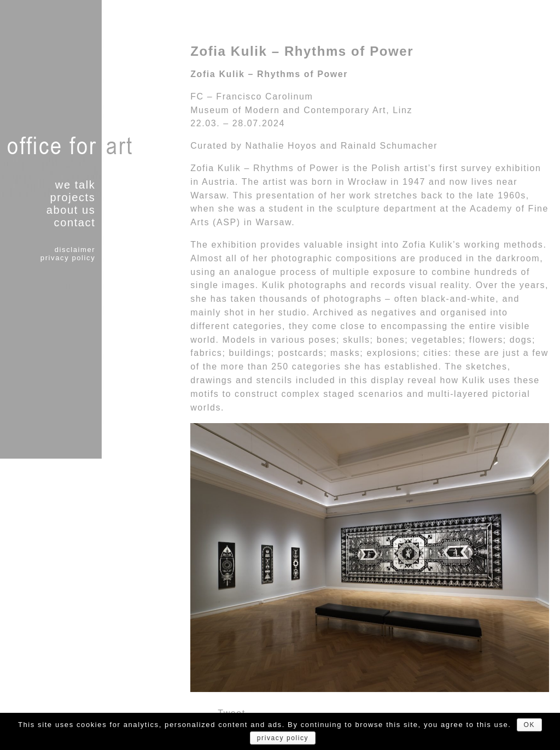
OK (530, 725)
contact (75, 222)
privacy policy (68, 258)
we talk (75, 185)
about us (71, 210)
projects (72, 197)
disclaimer (75, 250)
